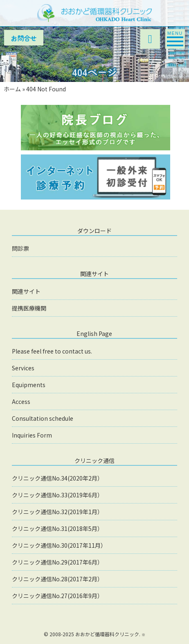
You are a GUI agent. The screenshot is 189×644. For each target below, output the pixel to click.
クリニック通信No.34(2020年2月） (57, 478)
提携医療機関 (29, 308)
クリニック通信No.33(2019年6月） (57, 495)
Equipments (29, 385)
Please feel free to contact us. (52, 351)
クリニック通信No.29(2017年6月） (57, 562)
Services (23, 368)
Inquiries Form (32, 435)
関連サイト (26, 291)
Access (21, 401)
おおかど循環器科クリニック (107, 634)
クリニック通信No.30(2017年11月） (59, 545)
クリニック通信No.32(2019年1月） (57, 512)
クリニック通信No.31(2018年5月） (57, 528)
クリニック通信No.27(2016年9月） (57, 596)
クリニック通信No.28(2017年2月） (57, 579)
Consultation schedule (43, 418)
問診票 (20, 248)
